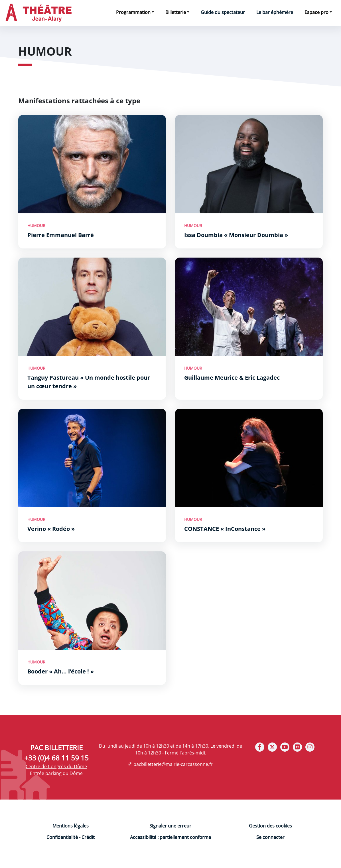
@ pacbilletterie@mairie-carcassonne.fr (170, 764)
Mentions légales (71, 826)
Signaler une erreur (170, 826)
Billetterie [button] (176, 12)
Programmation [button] (133, 12)
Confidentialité (62, 837)
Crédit (88, 837)
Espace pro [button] (316, 12)
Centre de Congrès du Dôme (56, 766)
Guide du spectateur (223, 12)
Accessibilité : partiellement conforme (170, 837)
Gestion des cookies (270, 826)
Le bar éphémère (275, 12)
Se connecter (270, 837)
